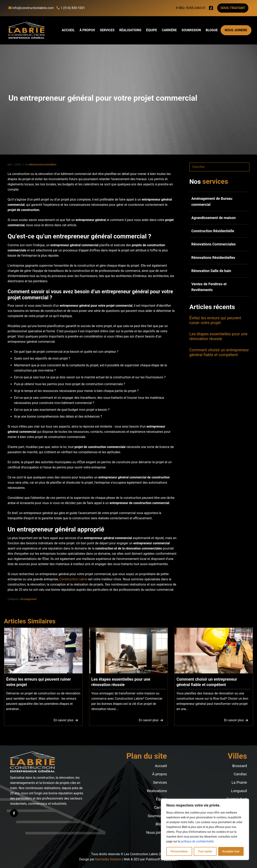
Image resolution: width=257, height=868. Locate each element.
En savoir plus (65, 721)
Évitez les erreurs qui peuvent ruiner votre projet (215, 320)
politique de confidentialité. (198, 841)
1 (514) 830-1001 (71, 8)
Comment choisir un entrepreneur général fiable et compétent (219, 352)
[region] (205, 829)
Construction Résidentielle (213, 231)
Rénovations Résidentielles (213, 258)
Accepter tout (231, 851)
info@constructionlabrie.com (31, 8)
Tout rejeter (205, 851)
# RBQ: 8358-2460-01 (191, 8)
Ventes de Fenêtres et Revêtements (209, 287)
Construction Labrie (73, 579)
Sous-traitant (233, 8)
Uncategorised (28, 599)
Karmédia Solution (108, 859)
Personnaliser (179, 851)
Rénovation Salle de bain (211, 271)
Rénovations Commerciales (214, 244)
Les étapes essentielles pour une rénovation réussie (218, 336)
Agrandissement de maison (213, 218)
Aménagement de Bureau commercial (212, 201)
